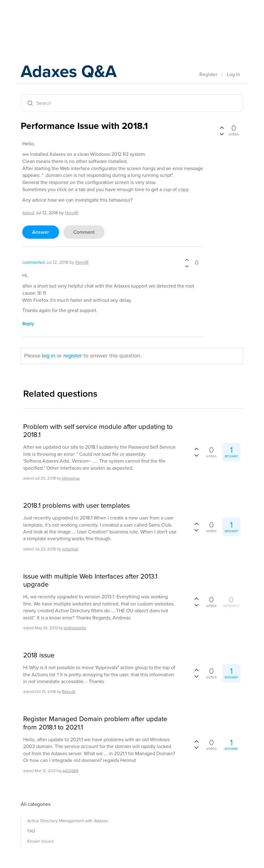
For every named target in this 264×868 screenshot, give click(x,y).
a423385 (70, 770)
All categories (36, 804)
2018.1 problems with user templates (77, 506)
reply (28, 324)
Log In (234, 74)
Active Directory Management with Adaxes (68, 821)
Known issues (40, 841)
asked (28, 213)
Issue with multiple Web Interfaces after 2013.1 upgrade (90, 581)
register (73, 356)
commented (34, 262)
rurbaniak (70, 549)
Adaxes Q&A (73, 73)
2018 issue (39, 655)
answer (41, 232)
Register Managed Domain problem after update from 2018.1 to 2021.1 (95, 723)
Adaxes (50, 18)
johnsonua (71, 478)
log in (49, 356)
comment (84, 232)
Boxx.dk (69, 692)
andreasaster (75, 628)
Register (208, 74)
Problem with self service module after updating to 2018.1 (98, 431)
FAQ (31, 831)
